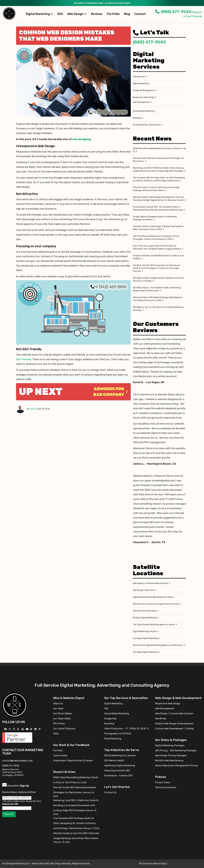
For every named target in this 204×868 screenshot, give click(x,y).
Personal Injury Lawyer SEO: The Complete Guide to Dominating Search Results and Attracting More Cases (158, 208)
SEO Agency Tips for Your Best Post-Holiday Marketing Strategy (158, 309)
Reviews (97, 14)
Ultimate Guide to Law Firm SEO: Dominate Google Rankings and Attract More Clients (156, 189)
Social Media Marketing (143, 111)
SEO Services (139, 77)
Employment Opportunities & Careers (73, 761)
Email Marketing (113, 739)
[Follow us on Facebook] (6, 729)
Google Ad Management (144, 90)
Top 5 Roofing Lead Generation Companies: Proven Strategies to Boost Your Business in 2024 (156, 238)
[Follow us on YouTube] (27, 729)
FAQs (56, 734)
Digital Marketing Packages (170, 745)
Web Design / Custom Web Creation (174, 714)
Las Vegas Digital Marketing (145, 638)
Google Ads (110, 719)
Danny (33, 409)
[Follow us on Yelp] (18, 729)
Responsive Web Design (144, 97)
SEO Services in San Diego (145, 611)
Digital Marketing (39, 14)
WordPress (161, 719)
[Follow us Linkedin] (36, 729)
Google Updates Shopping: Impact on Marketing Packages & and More (155, 218)
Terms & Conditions (166, 787)
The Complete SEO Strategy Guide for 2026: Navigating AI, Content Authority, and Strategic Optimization (159, 179)
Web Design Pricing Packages (171, 755)
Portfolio (113, 14)
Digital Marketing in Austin (145, 631)
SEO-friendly (24, 359)
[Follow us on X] (10, 729)
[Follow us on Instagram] (14, 729)
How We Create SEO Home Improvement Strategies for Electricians (158, 160)
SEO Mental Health (114, 761)
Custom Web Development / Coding (174, 729)
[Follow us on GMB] (23, 729)
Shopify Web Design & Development (174, 724)
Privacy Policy (163, 782)
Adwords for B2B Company (111, 392)
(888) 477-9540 (173, 12)
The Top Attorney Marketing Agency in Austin (154, 625)
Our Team (58, 709)
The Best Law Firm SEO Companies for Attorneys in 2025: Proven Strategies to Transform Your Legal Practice (157, 268)
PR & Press (59, 724)
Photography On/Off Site (118, 734)
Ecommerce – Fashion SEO (118, 776)
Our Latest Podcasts (64, 729)
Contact (140, 14)
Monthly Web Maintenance (169, 761)
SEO (60, 14)
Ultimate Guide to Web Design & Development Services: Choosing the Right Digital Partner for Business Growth (159, 199)
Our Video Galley (62, 719)
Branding (137, 118)
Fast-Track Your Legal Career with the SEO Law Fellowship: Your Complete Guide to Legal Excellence (157, 247)
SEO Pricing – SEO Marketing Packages (176, 750)
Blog (127, 14)
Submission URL (10, 804)
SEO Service (145, 864)
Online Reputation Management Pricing (176, 766)
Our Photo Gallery (63, 714)
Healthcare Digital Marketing (120, 766)
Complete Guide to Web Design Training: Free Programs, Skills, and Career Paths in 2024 (158, 228)
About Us (58, 703)
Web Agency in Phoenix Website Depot (151, 583)
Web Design (77, 14)
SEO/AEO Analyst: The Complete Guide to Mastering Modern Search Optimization (157, 289)
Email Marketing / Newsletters (147, 125)
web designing (82, 139)
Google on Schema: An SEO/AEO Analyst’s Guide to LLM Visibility (158, 257)
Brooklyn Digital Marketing (145, 618)
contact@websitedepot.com (17, 761)
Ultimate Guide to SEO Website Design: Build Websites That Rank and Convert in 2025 (158, 299)
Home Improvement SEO (117, 771)
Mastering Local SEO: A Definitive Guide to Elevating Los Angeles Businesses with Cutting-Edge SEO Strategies (158, 169)
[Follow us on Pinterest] (40, 729)
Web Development (141, 102)
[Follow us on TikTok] (31, 729)
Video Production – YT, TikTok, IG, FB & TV (126, 729)
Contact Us (110, 792)
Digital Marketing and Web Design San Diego (153, 597)
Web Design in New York (144, 590)
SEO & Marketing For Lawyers (120, 755)
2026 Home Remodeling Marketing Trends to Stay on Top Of (159, 150)
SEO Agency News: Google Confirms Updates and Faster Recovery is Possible (159, 279)
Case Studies (60, 755)
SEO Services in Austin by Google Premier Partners (156, 604)
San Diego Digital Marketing (145, 652)
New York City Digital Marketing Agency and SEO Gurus (158, 645)
